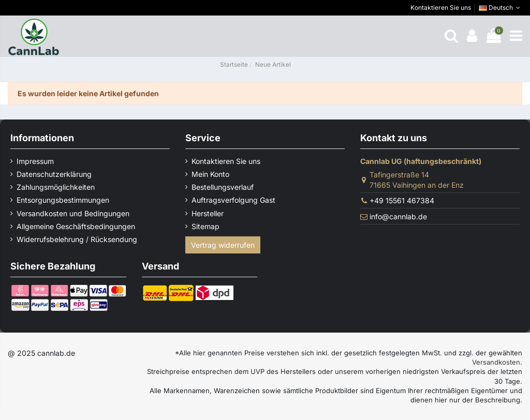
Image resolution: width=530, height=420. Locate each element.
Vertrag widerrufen (223, 245)
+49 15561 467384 (402, 200)
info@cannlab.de (398, 216)
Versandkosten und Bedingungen (73, 213)
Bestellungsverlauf (223, 187)
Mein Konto (210, 174)
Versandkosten (496, 362)
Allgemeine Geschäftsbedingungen (76, 226)
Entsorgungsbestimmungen (63, 200)
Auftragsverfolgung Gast (233, 200)
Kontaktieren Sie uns (441, 8)
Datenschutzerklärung (54, 174)
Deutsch (500, 8)
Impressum (35, 161)
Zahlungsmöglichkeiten (56, 187)
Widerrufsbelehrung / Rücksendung (77, 239)
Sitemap (205, 226)
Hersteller (208, 213)
